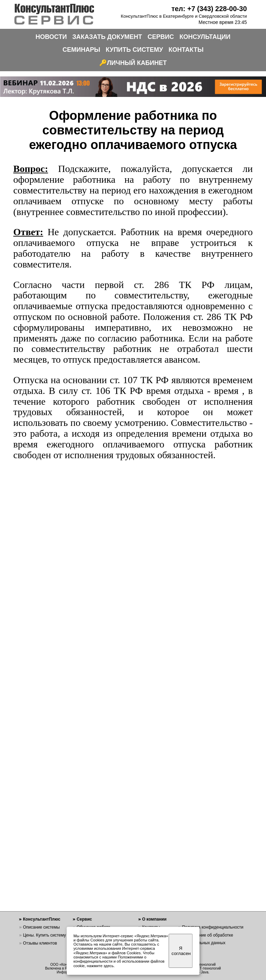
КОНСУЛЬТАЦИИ (205, 37)
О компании (155, 919)
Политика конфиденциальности (213, 927)
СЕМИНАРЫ (81, 50)
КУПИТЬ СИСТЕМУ (134, 50)
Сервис (84, 919)
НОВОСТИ (51, 37)
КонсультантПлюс (42, 919)
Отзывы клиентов (40, 943)
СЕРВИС (161, 37)
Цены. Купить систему (44, 935)
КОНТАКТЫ (186, 50)
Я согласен (181, 951)
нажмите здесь (100, 966)
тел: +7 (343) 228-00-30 (209, 9)
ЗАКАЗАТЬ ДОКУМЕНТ (107, 37)
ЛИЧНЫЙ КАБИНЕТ (137, 63)
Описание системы (41, 927)
